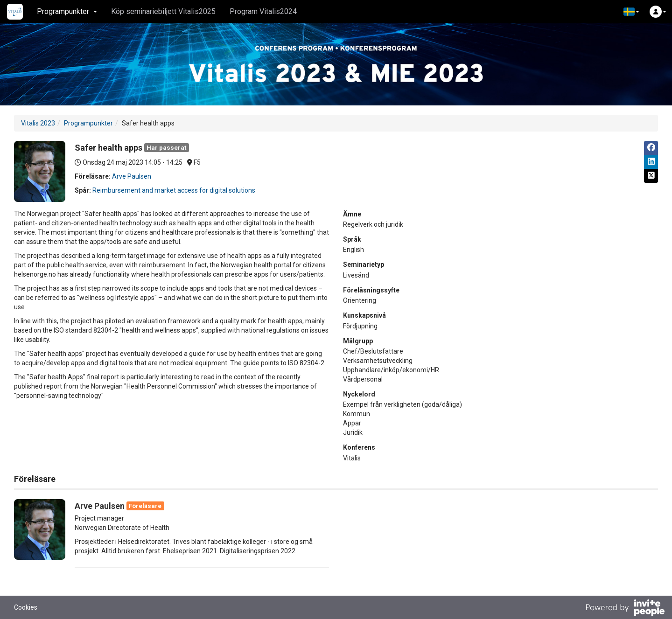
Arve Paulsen (132, 176)
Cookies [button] (26, 607)
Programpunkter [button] (67, 11)
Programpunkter (88, 123)
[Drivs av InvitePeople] (625, 609)
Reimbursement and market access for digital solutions (174, 190)
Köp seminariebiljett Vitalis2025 (163, 11)
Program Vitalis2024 (263, 11)
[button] (631, 12)
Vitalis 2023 (38, 123)
